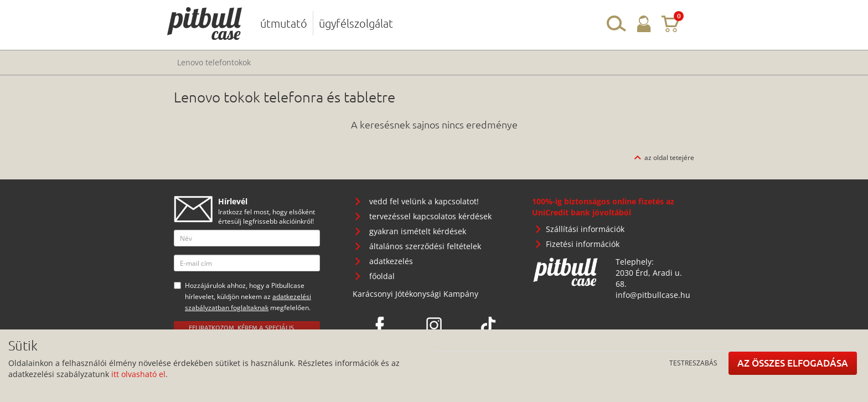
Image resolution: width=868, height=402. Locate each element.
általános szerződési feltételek (425, 246)
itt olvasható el (138, 374)
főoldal (382, 276)
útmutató (284, 23)
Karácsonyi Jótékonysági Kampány (415, 294)
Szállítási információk (585, 229)
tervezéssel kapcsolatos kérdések (430, 216)
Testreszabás (693, 363)
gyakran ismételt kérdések (418, 231)
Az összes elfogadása (793, 363)
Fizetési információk (583, 244)
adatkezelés (391, 261)
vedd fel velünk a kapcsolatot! (424, 201)
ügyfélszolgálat (356, 23)
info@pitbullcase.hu (653, 295)
